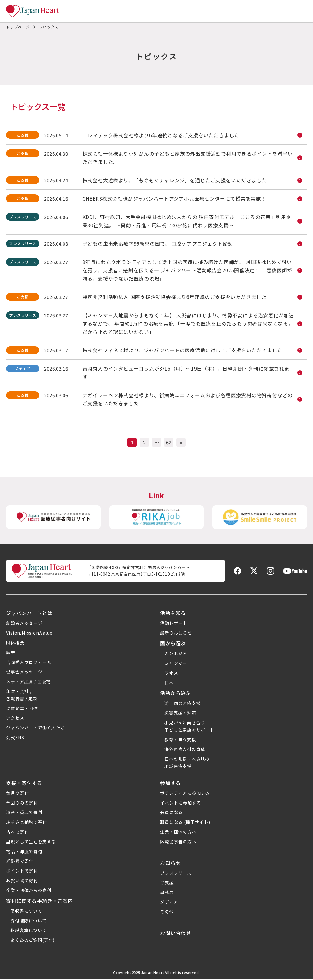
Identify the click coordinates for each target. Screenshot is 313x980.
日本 (169, 684)
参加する (170, 784)
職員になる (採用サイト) (185, 823)
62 (169, 443)
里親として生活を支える (31, 842)
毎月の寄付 (17, 794)
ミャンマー (176, 664)
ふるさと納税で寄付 (26, 823)
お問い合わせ (176, 934)
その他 (167, 913)
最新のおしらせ (176, 634)
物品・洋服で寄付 (24, 852)
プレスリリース (176, 874)
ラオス (171, 674)
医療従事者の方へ (178, 842)
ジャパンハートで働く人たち (35, 729)
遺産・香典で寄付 (24, 813)
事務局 (167, 893)
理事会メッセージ (24, 673)
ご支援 (167, 884)
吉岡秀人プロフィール (29, 663)
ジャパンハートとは (29, 614)
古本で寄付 (17, 833)
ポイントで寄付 (22, 872)
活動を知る (173, 614)
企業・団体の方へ (178, 833)
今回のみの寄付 (22, 804)
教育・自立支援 (180, 741)
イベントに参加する (180, 804)
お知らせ (170, 864)
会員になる (171, 813)
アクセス (15, 719)
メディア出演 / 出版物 (28, 682)
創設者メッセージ (24, 624)
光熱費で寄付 (20, 862)
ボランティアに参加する (185, 794)
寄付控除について (28, 922)
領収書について (26, 912)
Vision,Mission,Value (29, 634)
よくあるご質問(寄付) (33, 941)
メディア (169, 903)
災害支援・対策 (180, 714)
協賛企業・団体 (22, 709)
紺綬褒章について (28, 931)
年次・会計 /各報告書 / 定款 (22, 696)
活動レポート (174, 624)
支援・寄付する (24, 784)
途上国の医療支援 (182, 704)
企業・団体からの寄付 (29, 891)
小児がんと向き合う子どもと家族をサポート (189, 727)
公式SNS (15, 738)
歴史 (11, 653)
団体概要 (15, 643)
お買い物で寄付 (22, 882)
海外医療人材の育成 (185, 750)
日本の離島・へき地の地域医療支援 (187, 764)
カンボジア (176, 654)
